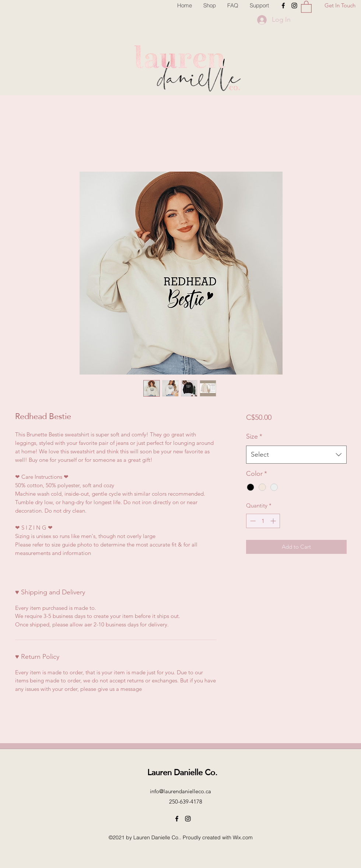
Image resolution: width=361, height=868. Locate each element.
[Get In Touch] (340, 6)
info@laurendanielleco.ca (180, 791)
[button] (306, 6)
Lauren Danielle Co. (182, 772)
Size (254, 436)
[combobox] (296, 455)
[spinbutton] (263, 521)
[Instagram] (294, 6)
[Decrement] (252, 521)
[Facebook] (283, 6)
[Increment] (274, 521)
